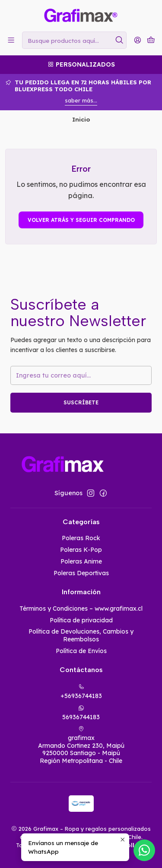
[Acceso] (138, 40)
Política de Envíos (81, 651)
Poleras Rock (81, 538)
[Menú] (11, 40)
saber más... (81, 100)
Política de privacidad (81, 620)
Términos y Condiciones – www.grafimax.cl (81, 609)
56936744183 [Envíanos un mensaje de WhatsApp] (81, 713)
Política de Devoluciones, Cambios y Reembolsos (81, 635)
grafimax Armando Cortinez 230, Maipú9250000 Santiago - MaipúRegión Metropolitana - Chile (81, 745)
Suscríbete (81, 402)
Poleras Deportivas (81, 573)
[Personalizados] (81, 65)
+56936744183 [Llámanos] (81, 692)
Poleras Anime (81, 561)
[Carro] (151, 40)
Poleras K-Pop (81, 550)
